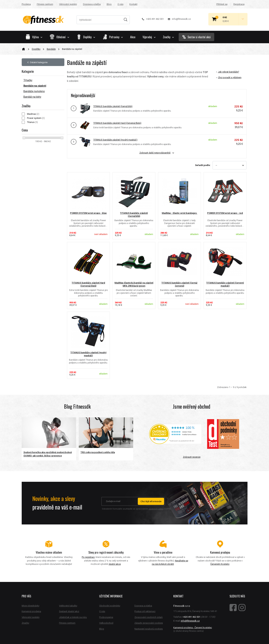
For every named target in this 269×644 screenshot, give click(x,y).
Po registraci (88, 557)
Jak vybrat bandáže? (229, 72)
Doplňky (36, 49)
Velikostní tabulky (68, 606)
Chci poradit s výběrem (230, 77)
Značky (168, 37)
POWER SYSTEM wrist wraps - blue (88, 213)
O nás (120, 4)
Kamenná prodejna (31, 611)
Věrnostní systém (68, 4)
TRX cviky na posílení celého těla (98, 452)
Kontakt (133, 4)
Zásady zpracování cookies (149, 623)
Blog (109, 4)
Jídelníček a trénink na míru (73, 617)
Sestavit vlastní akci (69, 611)
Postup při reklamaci (145, 611)
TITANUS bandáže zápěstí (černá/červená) (179, 284)
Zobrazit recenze (192, 457)
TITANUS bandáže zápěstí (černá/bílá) (113, 106)
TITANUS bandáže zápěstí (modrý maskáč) (115, 140)
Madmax (33, 114)
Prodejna (26, 4)
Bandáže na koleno (34, 91)
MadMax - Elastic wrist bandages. (180, 213)
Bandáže (51, 49)
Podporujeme (106, 617)
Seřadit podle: (203, 165)
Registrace (239, 4)
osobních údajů (156, 509)
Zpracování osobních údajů (148, 617)
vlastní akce (115, 564)
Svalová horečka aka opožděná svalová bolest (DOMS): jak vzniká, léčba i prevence (48, 454)
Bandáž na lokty (32, 97)
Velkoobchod (106, 623)
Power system (36, 118)
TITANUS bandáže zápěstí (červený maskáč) (225, 284)
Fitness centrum (45, 4)
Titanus (32, 122)
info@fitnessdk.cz (179, 19)
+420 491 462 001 (153, 19)
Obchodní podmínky (110, 606)
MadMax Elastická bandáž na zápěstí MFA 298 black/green (134, 284)
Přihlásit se (222, 4)
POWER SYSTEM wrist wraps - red (225, 213)
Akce (133, 37)
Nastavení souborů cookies (149, 629)
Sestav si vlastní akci (196, 37)
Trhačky (28, 80)
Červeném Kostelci (220, 564)
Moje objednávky (30, 606)
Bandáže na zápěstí (35, 86)
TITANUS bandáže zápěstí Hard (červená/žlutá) (117, 123)
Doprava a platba (92, 4)
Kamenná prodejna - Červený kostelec (193, 628)
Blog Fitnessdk (77, 406)
